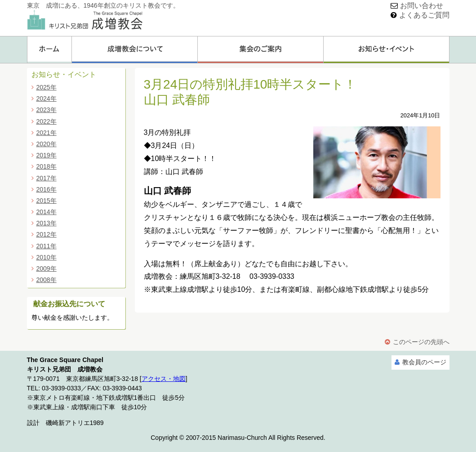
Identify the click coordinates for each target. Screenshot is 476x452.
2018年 (47, 166)
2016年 (47, 189)
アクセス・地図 (164, 379)
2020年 (47, 144)
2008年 (47, 280)
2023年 (47, 110)
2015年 (47, 201)
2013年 (47, 223)
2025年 (47, 87)
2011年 (47, 246)
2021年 (47, 133)
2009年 (47, 269)
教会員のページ (424, 362)
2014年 (47, 212)
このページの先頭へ (421, 342)
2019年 (47, 155)
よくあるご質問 (424, 15)
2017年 (47, 178)
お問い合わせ (422, 6)
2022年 (47, 121)
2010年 (47, 257)
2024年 (47, 98)
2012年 (47, 234)
